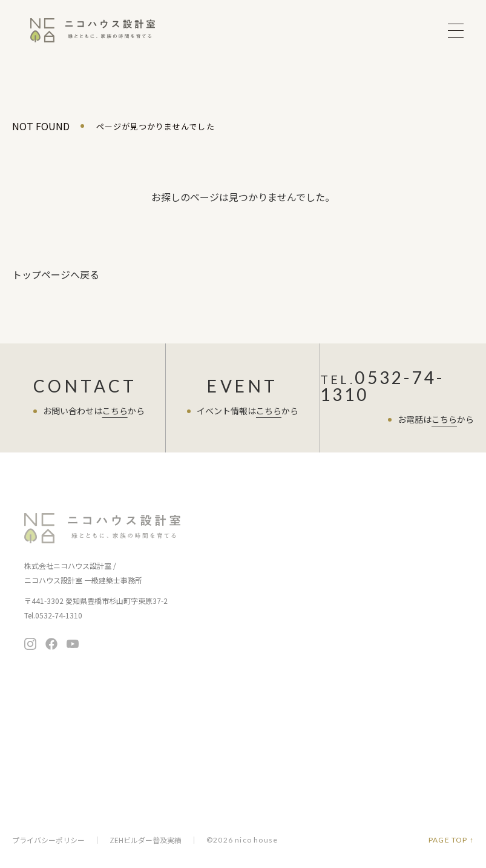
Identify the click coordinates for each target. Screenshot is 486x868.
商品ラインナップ (372, 519)
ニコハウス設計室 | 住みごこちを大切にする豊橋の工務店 (93, 30)
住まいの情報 (363, 596)
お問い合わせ (389, 690)
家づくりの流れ (234, 596)
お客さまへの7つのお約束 (252, 562)
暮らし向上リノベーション (385, 571)
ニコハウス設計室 (103, 528)
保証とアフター (234, 613)
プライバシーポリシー (48, 840)
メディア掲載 (229, 764)
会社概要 (222, 747)
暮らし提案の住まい (373, 538)
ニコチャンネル (367, 621)
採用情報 (222, 781)
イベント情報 (232, 519)
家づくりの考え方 (238, 579)
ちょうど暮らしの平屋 (377, 555)
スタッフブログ (236, 679)
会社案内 (223, 728)
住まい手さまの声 (240, 654)
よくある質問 (232, 704)
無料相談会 (389, 660)
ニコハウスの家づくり (249, 544)
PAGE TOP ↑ (451, 840)
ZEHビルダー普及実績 (146, 840)
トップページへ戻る (56, 274)
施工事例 (223, 638)
